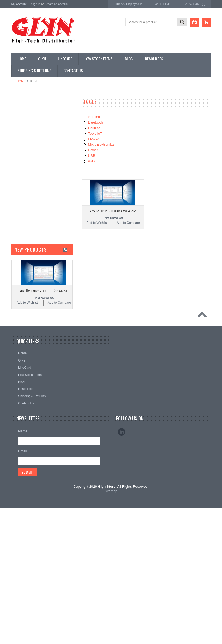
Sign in (36, 4)
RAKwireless (21, 348)
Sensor (19, 229)
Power (19, 139)
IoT (17, 202)
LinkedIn (122, 568)
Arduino (94, 117)
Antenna (20, 112)
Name (23, 567)
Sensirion (19, 362)
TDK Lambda (22, 305)
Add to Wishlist (97, 223)
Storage (20, 238)
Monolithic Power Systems (32, 355)
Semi (18, 220)
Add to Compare (128, 223)
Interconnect (23, 193)
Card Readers (24, 148)
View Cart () (195, 4)
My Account (19, 4)
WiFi (92, 161)
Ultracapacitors (25, 256)
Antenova (19, 341)
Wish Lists (163, 4)
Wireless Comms (27, 274)
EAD (15, 333)
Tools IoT (95, 134)
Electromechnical (27, 175)
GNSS (19, 184)
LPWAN (94, 139)
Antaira (17, 319)
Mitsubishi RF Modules (31, 166)
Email (23, 587)
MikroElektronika (24, 298)
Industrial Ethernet (27, 157)
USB (92, 156)
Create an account (56, 4)
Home (21, 81)
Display (20, 130)
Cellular (94, 128)
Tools (18, 247)
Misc (18, 211)
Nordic (17, 312)
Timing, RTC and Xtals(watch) (36, 121)
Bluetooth (96, 122)
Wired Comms (25, 265)
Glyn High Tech (23, 326)
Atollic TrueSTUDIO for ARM (113, 211)
